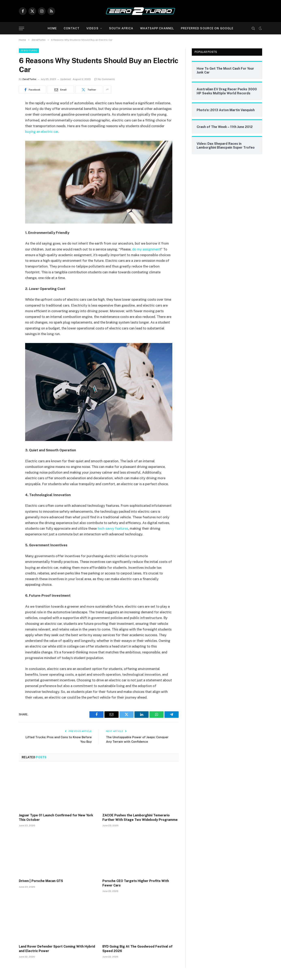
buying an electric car (42, 132)
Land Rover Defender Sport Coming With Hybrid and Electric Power (57, 949)
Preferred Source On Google (207, 28)
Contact (72, 28)
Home (52, 28)
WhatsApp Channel (157, 28)
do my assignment (146, 249)
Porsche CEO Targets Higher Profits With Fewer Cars (136, 883)
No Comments (105, 79)
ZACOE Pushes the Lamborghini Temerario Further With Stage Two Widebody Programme (140, 818)
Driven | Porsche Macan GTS (41, 881)
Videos (92, 28)
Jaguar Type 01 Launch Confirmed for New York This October (56, 818)
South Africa (121, 28)
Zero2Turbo (29, 51)
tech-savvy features (113, 528)
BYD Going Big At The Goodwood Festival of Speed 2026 (137, 949)
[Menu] (21, 28)
